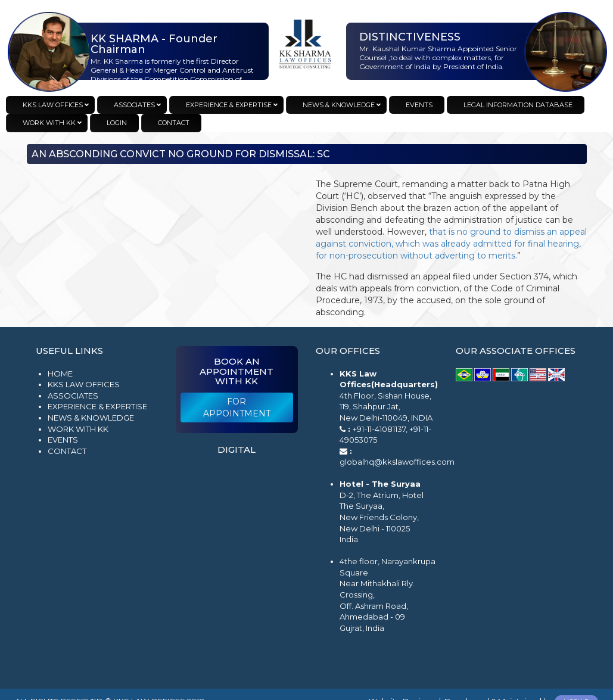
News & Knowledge (91, 418)
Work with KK (78, 429)
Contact (67, 451)
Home (60, 374)
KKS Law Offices (84, 384)
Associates (73, 396)
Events (63, 440)
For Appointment (237, 407)
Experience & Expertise (97, 406)
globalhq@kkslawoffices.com (397, 462)
